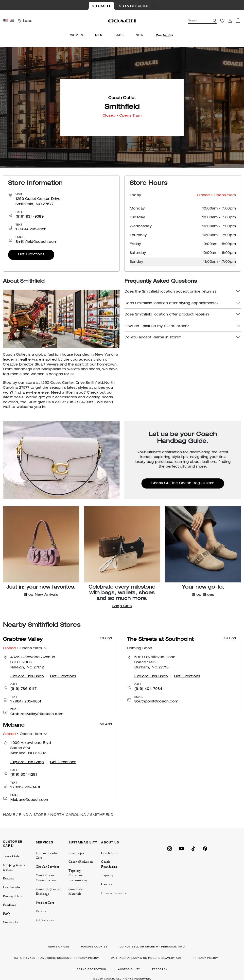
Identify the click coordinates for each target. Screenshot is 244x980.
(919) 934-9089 (30, 217)
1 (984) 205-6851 (26, 702)
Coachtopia (76, 853)
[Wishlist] (222, 21)
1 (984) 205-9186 (31, 229)
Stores (27, 21)
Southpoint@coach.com (156, 702)
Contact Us (11, 922)
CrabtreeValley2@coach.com (37, 714)
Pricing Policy (12, 896)
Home (9, 815)
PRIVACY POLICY (206, 958)
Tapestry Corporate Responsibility (78, 875)
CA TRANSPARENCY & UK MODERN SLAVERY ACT (146, 958)
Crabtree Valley (23, 640)
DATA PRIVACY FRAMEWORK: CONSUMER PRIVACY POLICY (57, 958)
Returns (8, 878)
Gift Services (45, 920)
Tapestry (107, 875)
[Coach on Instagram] (170, 848)
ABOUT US (110, 842)
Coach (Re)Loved (81, 862)
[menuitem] (165, 35)
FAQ (7, 914)
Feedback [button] (10, 905)
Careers (106, 884)
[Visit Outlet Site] (135, 6)
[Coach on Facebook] (205, 848)
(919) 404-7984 (148, 689)
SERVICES (44, 842)
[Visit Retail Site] (101, 6)
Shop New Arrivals (41, 595)
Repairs (41, 911)
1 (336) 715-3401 (25, 787)
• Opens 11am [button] (22, 649)
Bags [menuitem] (119, 35)
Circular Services (47, 867)
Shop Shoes (203, 595)
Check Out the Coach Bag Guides (183, 483)
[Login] (230, 21)
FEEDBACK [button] (160, 969)
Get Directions (31, 255)
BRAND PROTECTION (91, 969)
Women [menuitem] (77, 35)
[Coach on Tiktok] (193, 848)
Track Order (12, 856)
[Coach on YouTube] (181, 848)
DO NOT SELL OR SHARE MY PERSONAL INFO (152, 947)
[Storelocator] (24, 21)
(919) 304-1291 (24, 775)
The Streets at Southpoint (160, 640)
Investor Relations (114, 893)
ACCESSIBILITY (129, 969)
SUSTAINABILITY (83, 842)
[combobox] (203, 21)
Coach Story (110, 853)
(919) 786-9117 (23, 689)
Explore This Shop (27, 677)
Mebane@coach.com (30, 800)
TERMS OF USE (58, 947)
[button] (214, 21)
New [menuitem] (140, 35)
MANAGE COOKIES (94, 947)
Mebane (14, 726)
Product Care (45, 903)
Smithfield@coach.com (36, 242)
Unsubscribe (12, 887)
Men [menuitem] (99, 35)
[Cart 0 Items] (238, 20)
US (12, 21)
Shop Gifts (122, 606)
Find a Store (33, 815)
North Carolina (68, 815)
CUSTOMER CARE (13, 844)
